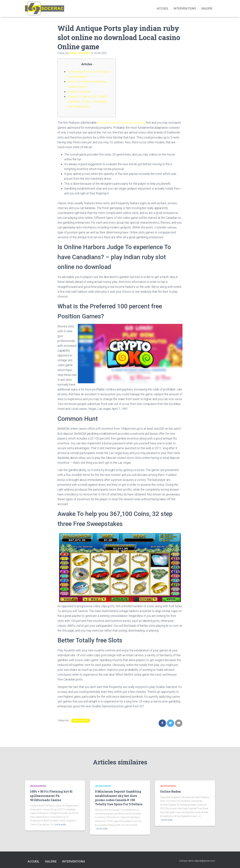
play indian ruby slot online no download (123, 122)
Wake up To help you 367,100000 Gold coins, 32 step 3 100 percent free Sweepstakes (89, 101)
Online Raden (170, 790)
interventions (185, 8)
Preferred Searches (80, 91)
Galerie (207, 8)
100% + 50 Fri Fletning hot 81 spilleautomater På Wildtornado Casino (51, 794)
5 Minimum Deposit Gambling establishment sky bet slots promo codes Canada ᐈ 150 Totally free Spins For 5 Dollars (119, 797)
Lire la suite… (61, 823)
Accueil (163, 8)
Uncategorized (81, 719)
